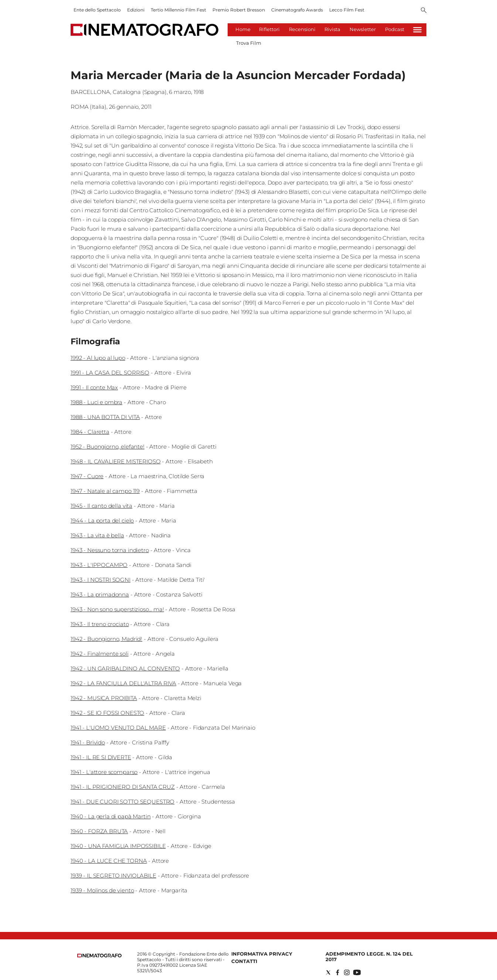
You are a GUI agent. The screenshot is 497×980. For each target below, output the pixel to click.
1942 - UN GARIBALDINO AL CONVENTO (125, 668)
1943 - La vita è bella (97, 535)
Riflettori (269, 29)
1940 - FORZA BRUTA (99, 831)
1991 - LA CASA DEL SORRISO (110, 373)
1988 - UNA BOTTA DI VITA (105, 417)
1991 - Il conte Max (94, 387)
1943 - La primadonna (100, 594)
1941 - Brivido (88, 742)
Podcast (395, 29)
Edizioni (136, 10)
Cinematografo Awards (297, 10)
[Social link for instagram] (347, 972)
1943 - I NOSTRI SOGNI (101, 580)
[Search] (424, 11)
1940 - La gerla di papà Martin (111, 816)
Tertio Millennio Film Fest (178, 10)
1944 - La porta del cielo (102, 521)
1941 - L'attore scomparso (104, 772)
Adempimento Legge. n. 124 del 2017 (369, 957)
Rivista (332, 29)
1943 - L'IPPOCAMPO (99, 565)
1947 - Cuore (87, 476)
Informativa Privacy (262, 954)
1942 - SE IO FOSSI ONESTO (107, 713)
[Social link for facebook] (338, 972)
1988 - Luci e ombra (96, 402)
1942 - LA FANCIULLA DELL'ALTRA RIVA (123, 683)
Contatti (244, 961)
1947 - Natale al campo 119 (105, 491)
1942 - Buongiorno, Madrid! (106, 639)
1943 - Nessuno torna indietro (110, 550)
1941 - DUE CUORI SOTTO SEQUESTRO (122, 802)
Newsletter (363, 29)
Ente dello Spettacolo (97, 10)
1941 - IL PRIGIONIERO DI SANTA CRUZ (123, 787)
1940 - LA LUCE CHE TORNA (109, 861)
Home (243, 29)
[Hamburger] (417, 30)
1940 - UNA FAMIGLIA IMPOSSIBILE (118, 846)
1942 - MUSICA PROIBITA (104, 698)
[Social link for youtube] (357, 972)
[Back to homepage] (99, 956)
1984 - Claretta (90, 432)
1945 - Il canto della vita (101, 506)
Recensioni (302, 29)
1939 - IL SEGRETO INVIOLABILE (113, 876)
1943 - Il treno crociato (100, 624)
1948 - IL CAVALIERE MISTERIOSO (116, 461)
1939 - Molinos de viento (102, 890)
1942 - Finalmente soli (100, 654)
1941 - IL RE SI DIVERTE (101, 757)
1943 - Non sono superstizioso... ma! (117, 609)
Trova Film (249, 43)
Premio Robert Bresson (239, 10)
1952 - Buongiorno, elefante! (108, 447)
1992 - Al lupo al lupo (98, 358)
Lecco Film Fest (347, 10)
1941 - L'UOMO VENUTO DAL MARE (118, 728)
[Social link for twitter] (328, 972)
